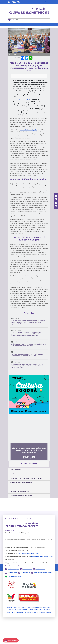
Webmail (9, 607)
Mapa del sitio (22, 607)
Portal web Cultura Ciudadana (20, 474)
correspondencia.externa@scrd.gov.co (28, 553)
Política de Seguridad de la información (39, 609)
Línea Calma (14, 487)
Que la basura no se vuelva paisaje (21, 496)
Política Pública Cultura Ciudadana (21, 483)
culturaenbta (41, 569)
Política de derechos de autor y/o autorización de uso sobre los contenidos (29, 612)
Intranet (15, 607)
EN (43, 2)
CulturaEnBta (12, 573)
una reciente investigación (29, 130)
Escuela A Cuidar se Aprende (19, 491)
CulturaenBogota (14, 569)
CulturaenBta (28, 569)
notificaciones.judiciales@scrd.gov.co (42, 557)
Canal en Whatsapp (14, 576)
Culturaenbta (25, 573)
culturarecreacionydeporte (43, 573)
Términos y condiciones (34, 607)
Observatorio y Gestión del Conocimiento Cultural (26, 478)
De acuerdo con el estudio (22, 100)
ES (45, 2)
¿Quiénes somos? (16, 470)
